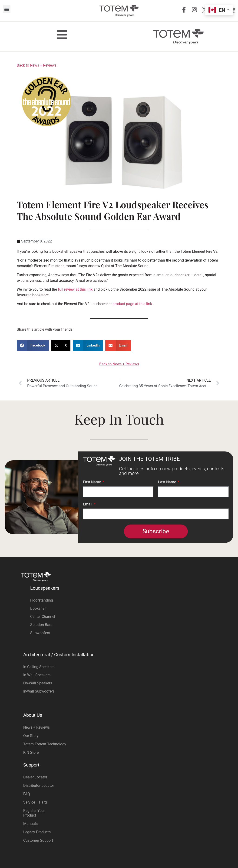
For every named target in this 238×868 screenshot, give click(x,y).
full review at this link (75, 289)
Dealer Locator (35, 777)
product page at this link (132, 304)
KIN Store (31, 752)
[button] (7, 9)
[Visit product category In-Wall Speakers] (119, 675)
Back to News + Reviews (37, 65)
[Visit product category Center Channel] (124, 617)
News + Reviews (36, 727)
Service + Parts (35, 802)
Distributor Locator (39, 786)
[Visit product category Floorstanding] (124, 600)
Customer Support (38, 840)
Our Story (31, 736)
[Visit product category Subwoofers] (124, 633)
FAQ (27, 794)
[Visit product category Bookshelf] (124, 608)
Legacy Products (37, 832)
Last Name (167, 482)
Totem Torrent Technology (45, 744)
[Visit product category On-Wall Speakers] (119, 683)
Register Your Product (34, 813)
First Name (92, 482)
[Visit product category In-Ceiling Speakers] (119, 667)
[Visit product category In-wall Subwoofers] (119, 691)
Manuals (30, 824)
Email (88, 504)
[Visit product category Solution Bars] (124, 625)
